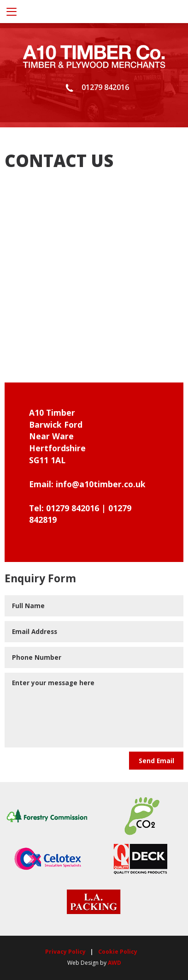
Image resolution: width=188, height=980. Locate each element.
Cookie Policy (118, 952)
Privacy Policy (65, 952)
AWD (115, 963)
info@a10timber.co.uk (101, 484)
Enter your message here (94, 710)
